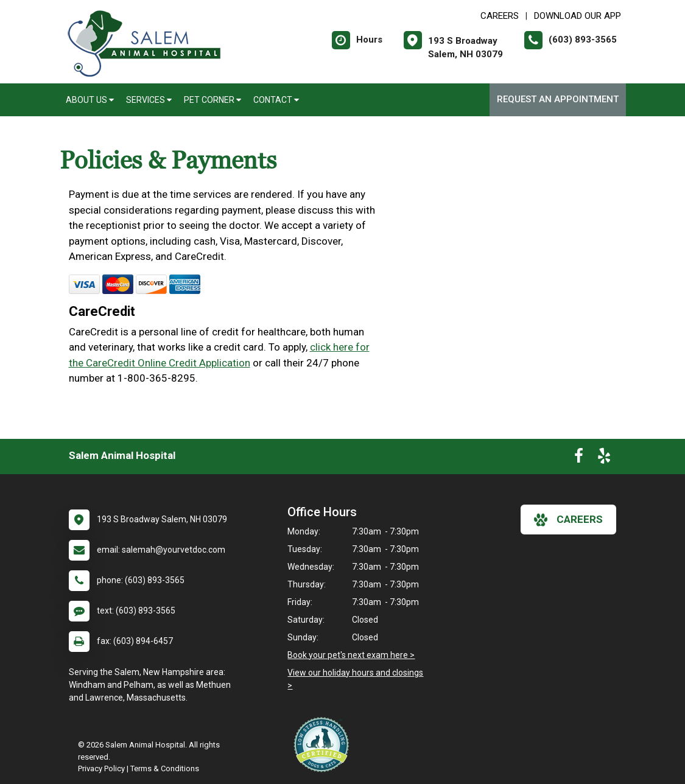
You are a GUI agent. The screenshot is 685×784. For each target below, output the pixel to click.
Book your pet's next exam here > (351, 655)
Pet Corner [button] (213, 100)
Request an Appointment (558, 99)
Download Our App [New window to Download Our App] (578, 16)
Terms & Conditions (165, 768)
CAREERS (500, 16)
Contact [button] (276, 100)
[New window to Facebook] (579, 458)
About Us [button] (90, 100)
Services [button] (149, 100)
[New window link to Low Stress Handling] (324, 744)
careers (568, 520)
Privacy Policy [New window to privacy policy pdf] (101, 768)
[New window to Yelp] (604, 458)
